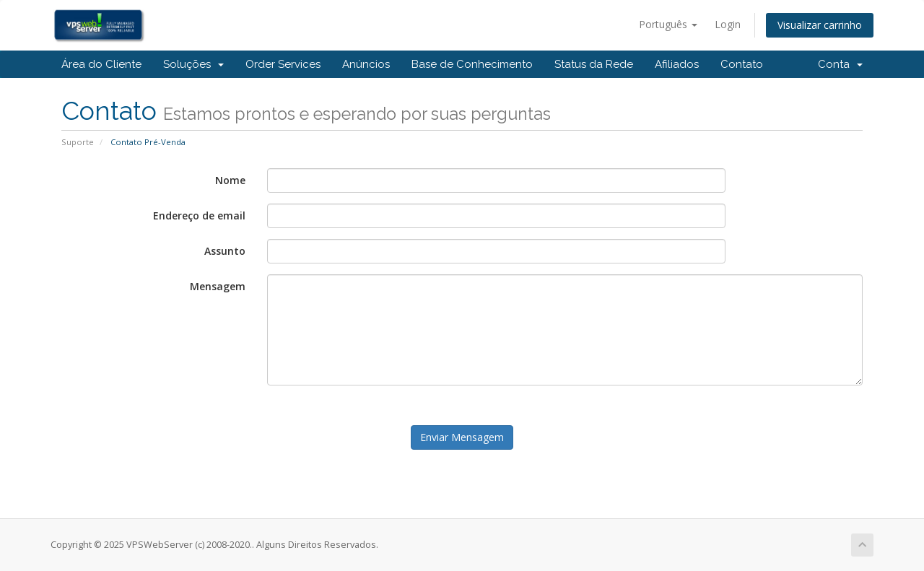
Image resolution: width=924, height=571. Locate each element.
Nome (230, 180)
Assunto (225, 251)
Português (668, 24)
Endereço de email (199, 215)
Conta (840, 64)
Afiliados (677, 64)
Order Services (283, 64)
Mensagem (218, 286)
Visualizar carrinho (820, 25)
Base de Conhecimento (472, 64)
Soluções (193, 64)
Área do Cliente (101, 64)
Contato (742, 64)
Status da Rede (594, 64)
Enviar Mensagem (462, 437)
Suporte (78, 142)
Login (728, 24)
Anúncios (366, 64)
